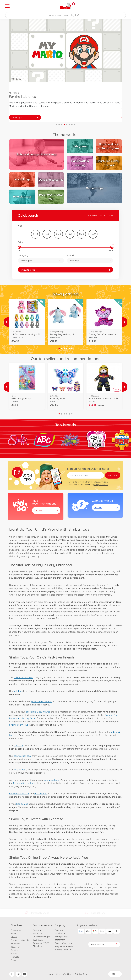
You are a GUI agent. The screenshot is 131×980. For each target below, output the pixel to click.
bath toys (18, 745)
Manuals (15, 957)
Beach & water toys (19, 793)
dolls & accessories (23, 677)
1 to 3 (47, 234)
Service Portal (104, 944)
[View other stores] (73, 4)
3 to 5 (59, 234)
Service (14, 950)
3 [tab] (62, 124)
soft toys (18, 691)
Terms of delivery (63, 943)
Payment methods (64, 946)
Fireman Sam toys (19, 725)
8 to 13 (81, 234)
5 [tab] (67, 124)
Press (13, 960)
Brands (14, 934)
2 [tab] (59, 124)
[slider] (19, 247)
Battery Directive (63, 950)
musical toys (20, 770)
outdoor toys (41, 793)
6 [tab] (69, 124)
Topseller (15, 947)
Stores (14, 954)
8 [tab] (74, 124)
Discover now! (25, 117)
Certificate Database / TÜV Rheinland (41, 943)
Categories (16, 930)
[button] (41, 261)
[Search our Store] (65, 15)
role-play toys (51, 780)
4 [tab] (64, 124)
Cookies (67, 974)
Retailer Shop (81, 974)
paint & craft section (42, 701)
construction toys (23, 756)
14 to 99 (93, 234)
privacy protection (101, 485)
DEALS (14, 937)
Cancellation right (41, 937)
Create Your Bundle (20, 940)
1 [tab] (57, 124)
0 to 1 (36, 234)
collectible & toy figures (38, 712)
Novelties (15, 944)
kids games (22, 804)
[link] (65, 270)
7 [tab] (72, 124)
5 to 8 (70, 234)
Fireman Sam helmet (24, 783)
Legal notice (54, 974)
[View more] (7, 322)
